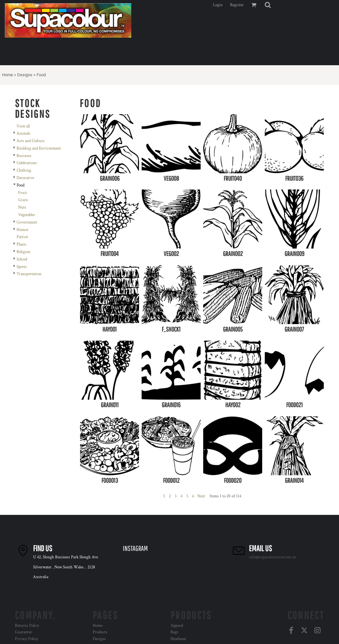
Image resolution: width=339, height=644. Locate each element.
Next (201, 496)
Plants (22, 244)
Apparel (177, 626)
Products (100, 632)
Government (27, 222)
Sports (22, 267)
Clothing (24, 170)
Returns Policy (27, 626)
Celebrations (27, 163)
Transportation (29, 274)
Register (237, 5)
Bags (174, 632)
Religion (23, 252)
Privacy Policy (27, 639)
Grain (23, 200)
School (22, 259)
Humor (23, 230)
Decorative (25, 178)
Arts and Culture (30, 141)
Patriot (22, 237)
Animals (23, 134)
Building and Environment (39, 148)
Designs (25, 75)
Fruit (23, 193)
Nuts (22, 207)
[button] (268, 5)
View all (23, 126)
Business (24, 156)
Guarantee (23, 632)
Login (218, 5)
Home (7, 75)
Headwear (178, 639)
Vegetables (27, 215)
